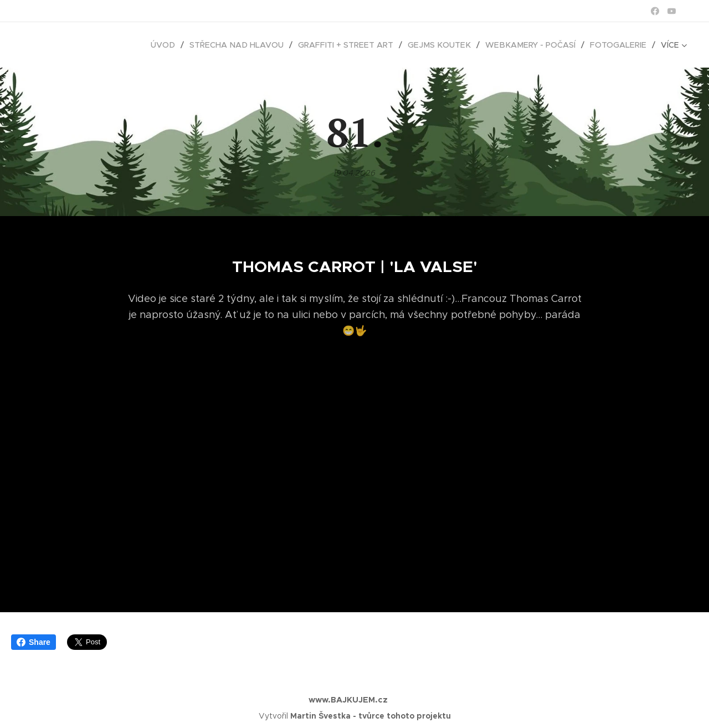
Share (34, 642)
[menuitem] (74, 45)
